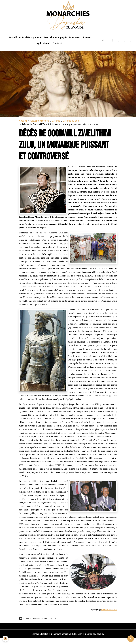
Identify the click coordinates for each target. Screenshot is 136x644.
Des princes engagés (56, 43)
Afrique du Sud (71, 127)
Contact (57, 49)
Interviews (75, 43)
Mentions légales (37, 640)
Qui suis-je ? (44, 49)
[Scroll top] (131, 639)
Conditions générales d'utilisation (66, 640)
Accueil (13, 43)
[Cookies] (6, 638)
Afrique (56, 127)
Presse (87, 43)
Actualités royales (29, 43)
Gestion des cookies (98, 640)
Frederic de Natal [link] (109, 616)
